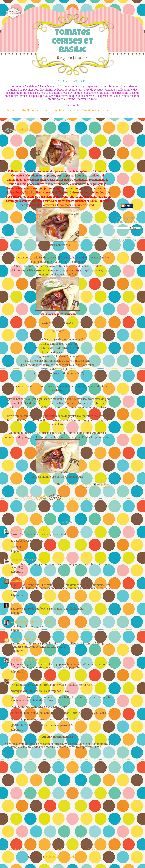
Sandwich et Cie (96, 487)
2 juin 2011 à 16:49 (39, 622)
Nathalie (16, 530)
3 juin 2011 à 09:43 (37, 660)
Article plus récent (16, 849)
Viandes (106, 487)
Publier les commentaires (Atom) (67, 857)
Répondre (17, 551)
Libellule (16, 604)
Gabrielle (17, 581)
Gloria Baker (19, 622)
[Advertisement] (58, 827)
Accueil (11, 110)
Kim (13, 639)
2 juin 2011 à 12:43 (31, 560)
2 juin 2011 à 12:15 (34, 530)
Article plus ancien (99, 849)
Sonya (15, 560)
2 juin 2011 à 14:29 (34, 604)
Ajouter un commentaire (58, 737)
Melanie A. (18, 660)
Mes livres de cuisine (34, 110)
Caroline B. (18, 681)
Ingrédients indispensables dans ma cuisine (81, 110)
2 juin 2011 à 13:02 (35, 581)
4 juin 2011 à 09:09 (40, 681)
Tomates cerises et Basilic (72, 42)
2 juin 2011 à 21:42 (29, 639)
